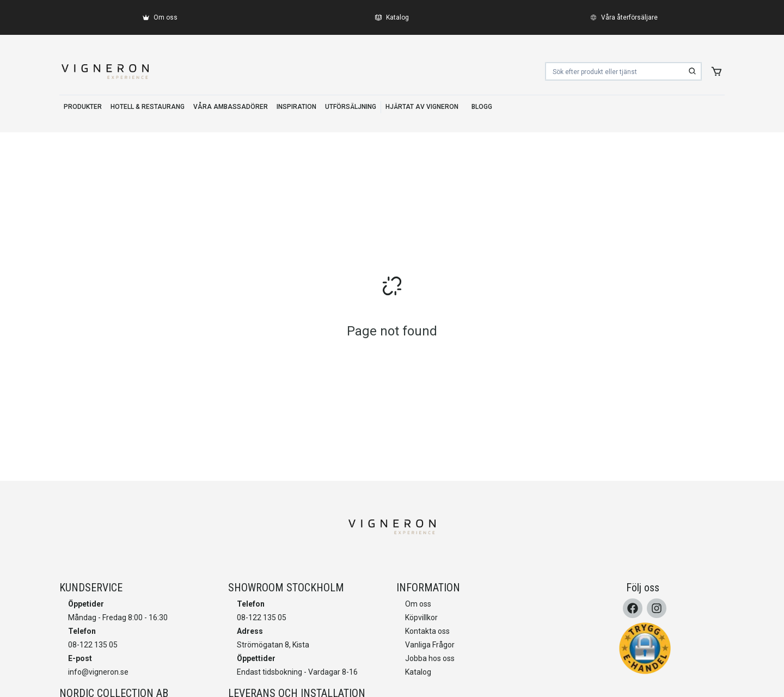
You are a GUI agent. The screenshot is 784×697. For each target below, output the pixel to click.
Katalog (418, 672)
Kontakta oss (427, 631)
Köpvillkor (421, 617)
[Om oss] (160, 17)
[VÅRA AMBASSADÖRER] (231, 107)
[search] (693, 71)
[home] (105, 71)
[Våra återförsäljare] (624, 17)
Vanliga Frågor (430, 645)
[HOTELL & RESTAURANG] (148, 107)
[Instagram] (657, 608)
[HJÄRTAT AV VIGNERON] (422, 107)
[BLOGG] (482, 107)
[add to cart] (716, 71)
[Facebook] (633, 608)
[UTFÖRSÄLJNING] (351, 107)
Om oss (418, 604)
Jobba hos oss (430, 658)
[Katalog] (392, 17)
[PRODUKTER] (83, 107)
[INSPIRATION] (296, 107)
